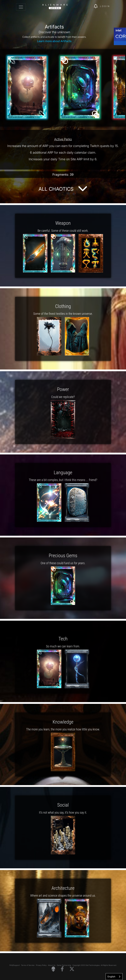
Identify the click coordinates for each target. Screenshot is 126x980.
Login (105, 6)
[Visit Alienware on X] (72, 969)
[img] (89, 6)
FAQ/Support (15, 965)
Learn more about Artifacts (54, 41)
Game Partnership (64, 965)
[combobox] (114, 977)
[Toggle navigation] (21, 7)
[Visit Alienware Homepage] (53, 969)
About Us (52, 965)
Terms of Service (28, 965)
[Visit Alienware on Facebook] (62, 969)
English (111, 977)
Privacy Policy (41, 965)
